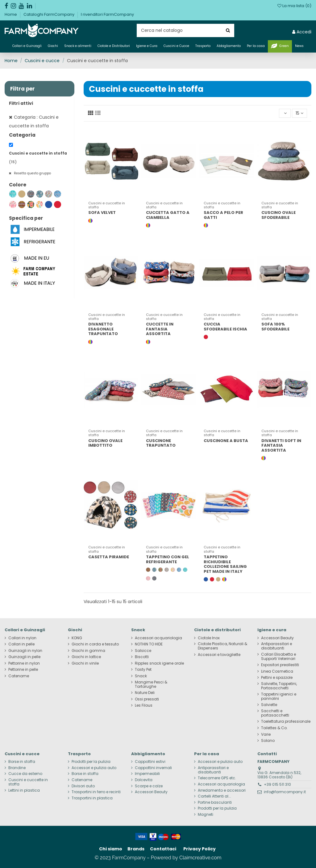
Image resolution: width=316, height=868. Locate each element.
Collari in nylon (22, 638)
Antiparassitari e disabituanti (276, 646)
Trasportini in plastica (92, 798)
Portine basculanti (215, 802)
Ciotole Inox (209, 638)
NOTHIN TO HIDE (149, 644)
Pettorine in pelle (23, 670)
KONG (77, 638)
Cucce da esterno (25, 774)
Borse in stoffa (22, 762)
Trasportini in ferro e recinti (96, 792)
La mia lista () (294, 6)
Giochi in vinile (85, 663)
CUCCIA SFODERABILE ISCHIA (225, 327)
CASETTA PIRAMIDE (109, 557)
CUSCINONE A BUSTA (226, 441)
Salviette (269, 705)
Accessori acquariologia (158, 638)
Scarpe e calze (149, 786)
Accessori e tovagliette (219, 655)
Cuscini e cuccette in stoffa (28, 782)
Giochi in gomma (88, 651)
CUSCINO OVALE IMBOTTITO (105, 443)
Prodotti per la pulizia (91, 762)
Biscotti (142, 657)
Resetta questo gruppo (32, 173)
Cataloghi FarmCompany (49, 14)
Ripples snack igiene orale (159, 663)
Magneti (206, 815)
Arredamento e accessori (222, 790)
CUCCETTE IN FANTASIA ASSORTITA (160, 329)
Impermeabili (147, 774)
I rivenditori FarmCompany (107, 14)
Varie (266, 734)
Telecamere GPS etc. (217, 778)
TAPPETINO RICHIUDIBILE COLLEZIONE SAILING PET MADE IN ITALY (225, 564)
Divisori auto (83, 786)
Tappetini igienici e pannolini (279, 696)
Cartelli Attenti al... (214, 796)
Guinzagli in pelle (24, 657)
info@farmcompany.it (285, 792)
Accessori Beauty (277, 638)
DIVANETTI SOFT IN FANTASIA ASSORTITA (281, 445)
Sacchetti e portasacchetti (275, 713)
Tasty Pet (143, 670)
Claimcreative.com (200, 858)
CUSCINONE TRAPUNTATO (161, 443)
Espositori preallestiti (280, 665)
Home (11, 14)
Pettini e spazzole (277, 678)
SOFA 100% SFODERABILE (275, 327)
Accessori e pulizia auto (94, 768)
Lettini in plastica (24, 790)
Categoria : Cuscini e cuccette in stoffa (34, 121)
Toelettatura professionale (286, 721)
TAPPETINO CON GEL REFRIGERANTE (168, 559)
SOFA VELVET (102, 213)
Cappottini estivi (150, 762)
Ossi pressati (147, 699)
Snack (141, 676)
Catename (19, 676)
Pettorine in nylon (24, 663)
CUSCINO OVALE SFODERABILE (279, 215)
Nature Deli (145, 693)
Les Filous (144, 705)
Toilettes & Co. (274, 728)
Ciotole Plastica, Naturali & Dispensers (222, 646)
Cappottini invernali (153, 768)
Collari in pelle (21, 644)
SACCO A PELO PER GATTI (223, 215)
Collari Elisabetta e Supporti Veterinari (279, 657)
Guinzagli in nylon (25, 651)
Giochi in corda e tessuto (95, 644)
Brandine (17, 768)
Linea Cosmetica (277, 671)
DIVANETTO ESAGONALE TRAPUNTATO (103, 329)
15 (299, 113)
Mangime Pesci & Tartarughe (151, 684)
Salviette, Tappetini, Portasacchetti (279, 686)
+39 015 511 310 (277, 784)
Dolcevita (144, 780)
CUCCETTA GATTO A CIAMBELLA (168, 215)
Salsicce (143, 651)
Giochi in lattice (86, 657)
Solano (268, 741)
